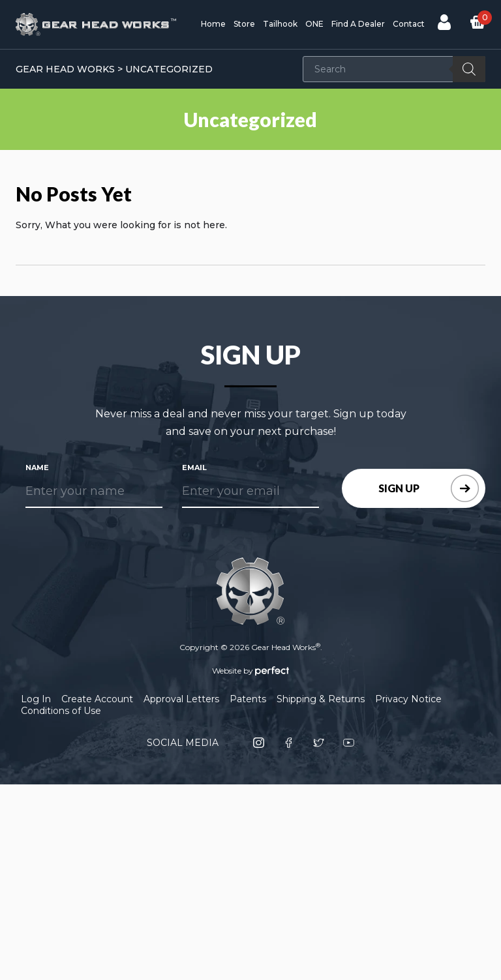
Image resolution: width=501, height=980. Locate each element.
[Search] (469, 69)
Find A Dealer (358, 24)
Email (194, 468)
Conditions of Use (61, 711)
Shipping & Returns (321, 699)
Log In (36, 699)
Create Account (97, 699)
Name (37, 468)
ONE (314, 24)
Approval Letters (181, 699)
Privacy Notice (408, 699)
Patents (248, 699)
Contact (409, 24)
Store (244, 24)
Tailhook (280, 24)
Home (213, 24)
